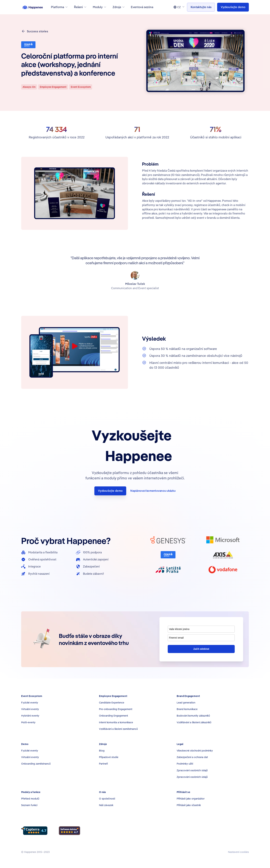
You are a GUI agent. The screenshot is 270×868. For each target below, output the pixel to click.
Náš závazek (106, 805)
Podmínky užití (185, 764)
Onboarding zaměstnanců (36, 764)
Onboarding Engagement (113, 716)
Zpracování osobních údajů (192, 770)
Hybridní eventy (30, 716)
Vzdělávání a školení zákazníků (194, 722)
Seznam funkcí (29, 805)
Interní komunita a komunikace (116, 722)
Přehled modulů (30, 799)
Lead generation (186, 703)
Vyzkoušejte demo (110, 491)
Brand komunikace (187, 709)
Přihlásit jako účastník (189, 805)
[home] (33, 7)
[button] (60, 7)
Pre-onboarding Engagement (116, 709)
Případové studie (109, 757)
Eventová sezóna (142, 7)
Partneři (103, 764)
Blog (102, 751)
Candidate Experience (112, 703)
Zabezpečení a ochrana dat (192, 757)
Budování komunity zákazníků (193, 716)
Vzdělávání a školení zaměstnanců (118, 729)
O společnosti (107, 799)
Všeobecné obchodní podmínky (195, 751)
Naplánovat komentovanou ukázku (153, 491)
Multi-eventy (28, 722)
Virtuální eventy (30, 709)
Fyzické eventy (30, 703)
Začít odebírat (201, 649)
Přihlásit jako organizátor (191, 799)
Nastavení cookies (238, 852)
